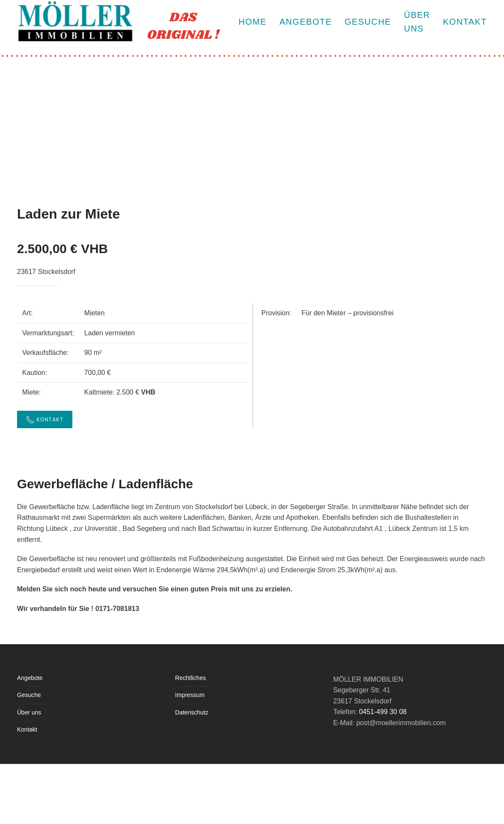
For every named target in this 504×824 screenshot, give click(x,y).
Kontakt (27, 729)
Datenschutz (192, 712)
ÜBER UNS (417, 22)
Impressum (190, 695)
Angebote (305, 22)
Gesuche (368, 22)
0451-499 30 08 (383, 712)
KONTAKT (465, 22)
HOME (252, 22)
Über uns (29, 712)
